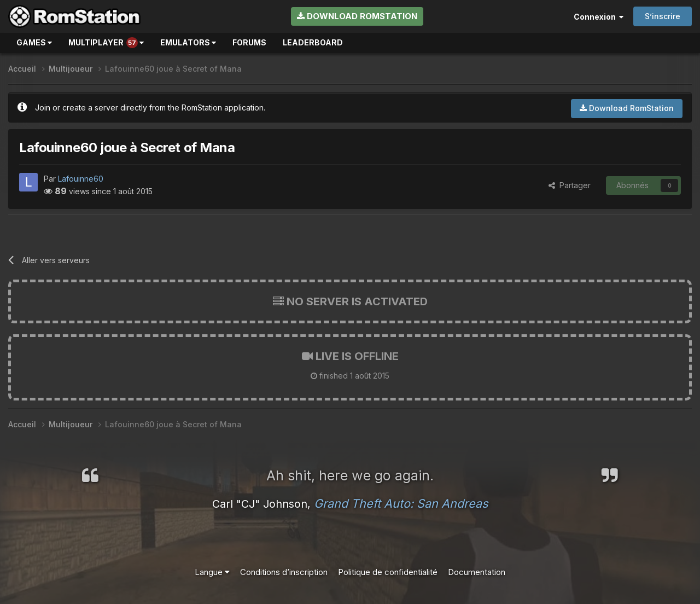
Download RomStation (357, 16)
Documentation (477, 572)
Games (34, 42)
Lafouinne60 (81, 179)
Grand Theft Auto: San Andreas (401, 503)
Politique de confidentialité (388, 572)
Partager (570, 185)
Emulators (188, 42)
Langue (212, 572)
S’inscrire (663, 16)
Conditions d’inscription (284, 572)
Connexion (599, 17)
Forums (249, 42)
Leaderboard (313, 42)
